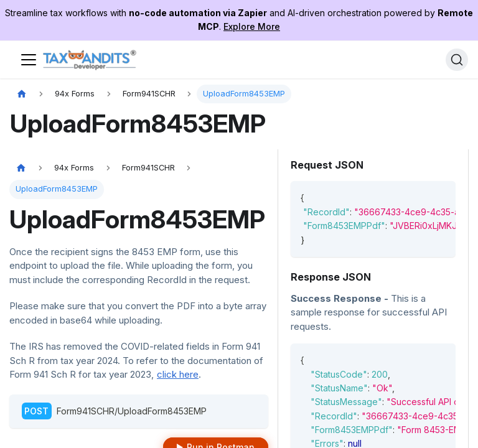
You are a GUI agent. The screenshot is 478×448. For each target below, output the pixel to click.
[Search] (457, 60)
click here (178, 374)
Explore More (252, 26)
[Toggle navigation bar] (29, 60)
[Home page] (22, 94)
